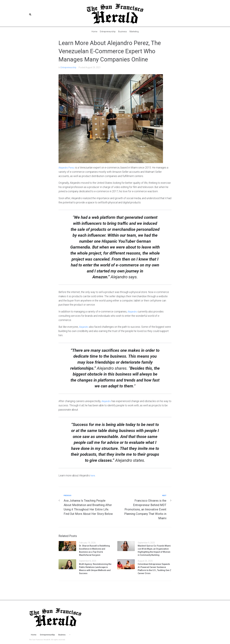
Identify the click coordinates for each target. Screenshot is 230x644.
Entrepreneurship (68, 67)
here (93, 475)
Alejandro (133, 311)
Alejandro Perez (68, 167)
